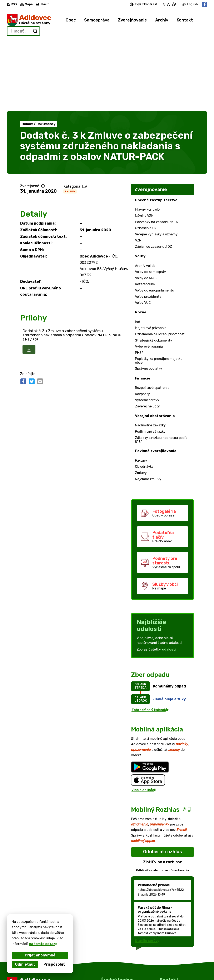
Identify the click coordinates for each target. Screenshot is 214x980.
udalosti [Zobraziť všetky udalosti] (169, 578)
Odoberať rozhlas (163, 780)
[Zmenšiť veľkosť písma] (164, 4)
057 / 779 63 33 (173, 955)
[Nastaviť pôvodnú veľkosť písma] (168, 4)
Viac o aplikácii (144, 718)
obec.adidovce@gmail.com (182, 964)
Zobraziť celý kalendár (150, 638)
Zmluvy (70, 119)
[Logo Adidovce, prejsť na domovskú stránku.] (29, 20)
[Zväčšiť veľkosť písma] (174, 4)
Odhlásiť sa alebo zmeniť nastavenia (163, 798)
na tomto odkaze (43, 944)
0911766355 (170, 960)
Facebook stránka (175, 969)
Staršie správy (147, 869)
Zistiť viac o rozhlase (163, 790)
